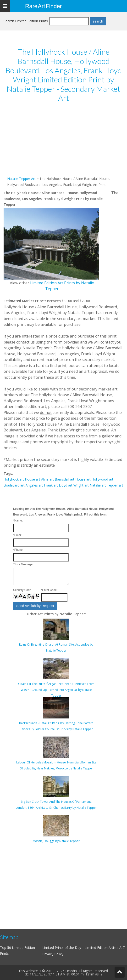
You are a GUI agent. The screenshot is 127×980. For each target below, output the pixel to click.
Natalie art (98, 485)
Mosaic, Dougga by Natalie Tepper (56, 841)
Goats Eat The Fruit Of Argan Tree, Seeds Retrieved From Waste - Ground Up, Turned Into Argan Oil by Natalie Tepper (56, 690)
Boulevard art (14, 485)
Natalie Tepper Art (21, 179)
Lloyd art (66, 485)
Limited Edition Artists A (103, 948)
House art (33, 479)
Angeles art (34, 485)
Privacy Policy (53, 954)
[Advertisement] (63, 142)
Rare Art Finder (43, 6)
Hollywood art (102, 479)
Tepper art (115, 485)
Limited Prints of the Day (62, 948)
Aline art (47, 479)
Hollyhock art (14, 479)
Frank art (51, 485)
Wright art (81, 485)
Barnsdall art (65, 479)
